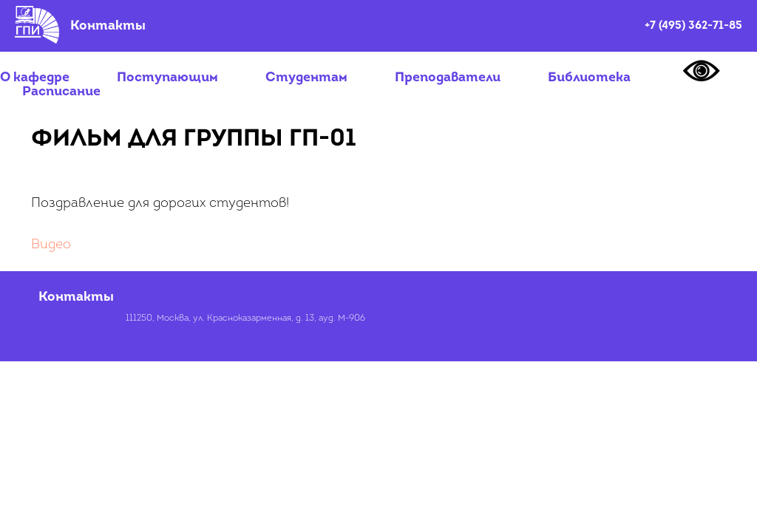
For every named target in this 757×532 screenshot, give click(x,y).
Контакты (108, 26)
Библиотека (589, 78)
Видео (51, 245)
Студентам (306, 78)
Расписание (61, 92)
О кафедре (35, 78)
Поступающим (167, 78)
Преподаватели (448, 78)
